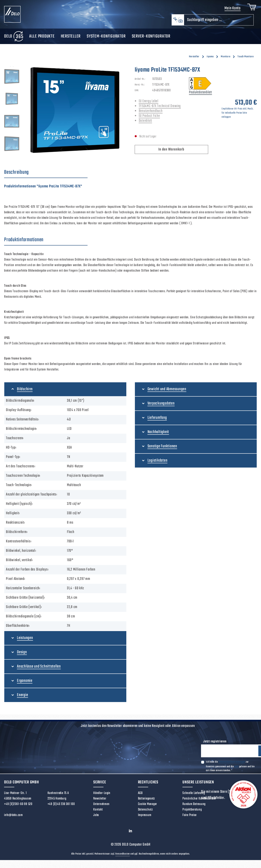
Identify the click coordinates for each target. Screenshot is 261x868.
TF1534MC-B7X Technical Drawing (160, 109)
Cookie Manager (148, 807)
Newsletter (100, 801)
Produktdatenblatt (200, 95)
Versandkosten (123, 856)
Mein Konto (231, 10)
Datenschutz (145, 812)
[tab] (46, 175)
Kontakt (98, 812)
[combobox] (219, 22)
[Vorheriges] (12, 69)
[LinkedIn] (130, 834)
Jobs (96, 818)
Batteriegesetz (147, 801)
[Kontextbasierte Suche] (178, 22)
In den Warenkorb (171, 152)
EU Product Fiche (149, 118)
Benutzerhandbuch (151, 113)
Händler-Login (102, 796)
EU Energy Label (149, 104)
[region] (65, 113)
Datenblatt (145, 123)
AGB (237, 770)
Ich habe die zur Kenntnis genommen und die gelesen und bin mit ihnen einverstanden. (230, 769)
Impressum (145, 818)
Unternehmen (101, 807)
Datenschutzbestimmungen (232, 765)
